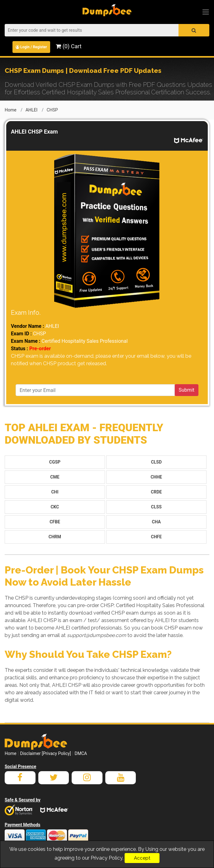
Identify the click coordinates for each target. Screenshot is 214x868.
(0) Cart (69, 46)
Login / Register (31, 47)
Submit (187, 390)
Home (11, 110)
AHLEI (31, 110)
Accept (142, 858)
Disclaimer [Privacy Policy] (46, 753)
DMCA (81, 753)
